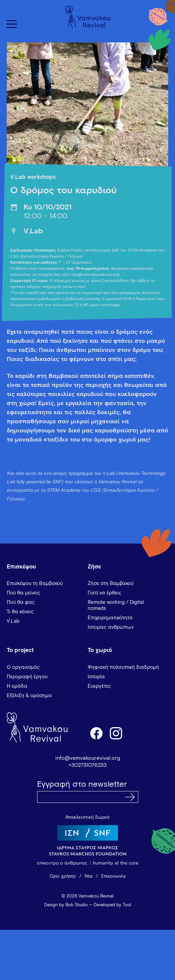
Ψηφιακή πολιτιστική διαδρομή (123, 667)
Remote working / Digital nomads (116, 605)
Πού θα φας (21, 602)
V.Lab (33, 232)
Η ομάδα (17, 686)
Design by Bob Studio (66, 905)
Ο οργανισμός (23, 667)
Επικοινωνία (113, 876)
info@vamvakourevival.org (88, 758)
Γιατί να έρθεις (105, 593)
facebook (96, 733)
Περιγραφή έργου (27, 677)
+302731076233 (87, 765)
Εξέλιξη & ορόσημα (29, 696)
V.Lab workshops (33, 177)
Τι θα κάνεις (20, 612)
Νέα (89, 876)
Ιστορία (96, 677)
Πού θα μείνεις (24, 593)
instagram (116, 733)
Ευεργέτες (99, 686)
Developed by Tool (112, 905)
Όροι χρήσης (63, 876)
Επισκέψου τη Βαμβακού (35, 583)
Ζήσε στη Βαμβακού (111, 583)
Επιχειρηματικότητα (110, 618)
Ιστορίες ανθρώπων (111, 627)
